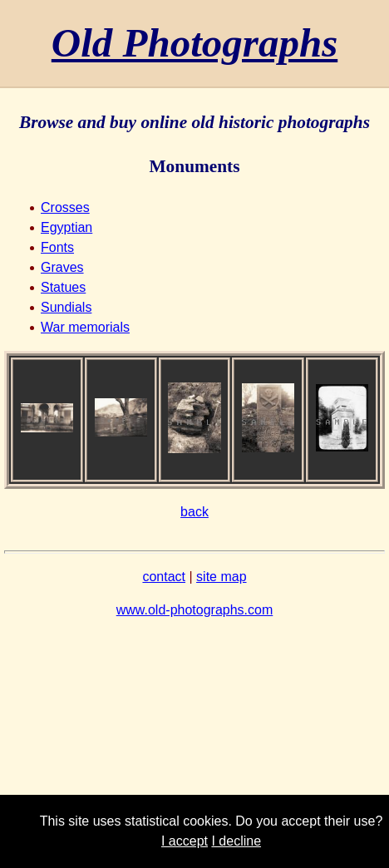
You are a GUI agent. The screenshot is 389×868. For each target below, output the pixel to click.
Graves (62, 267)
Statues (63, 287)
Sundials (66, 307)
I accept (185, 841)
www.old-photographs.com (195, 610)
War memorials (85, 327)
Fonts (57, 247)
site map (221, 577)
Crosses (65, 207)
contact (164, 577)
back (194, 512)
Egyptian (66, 227)
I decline (236, 841)
